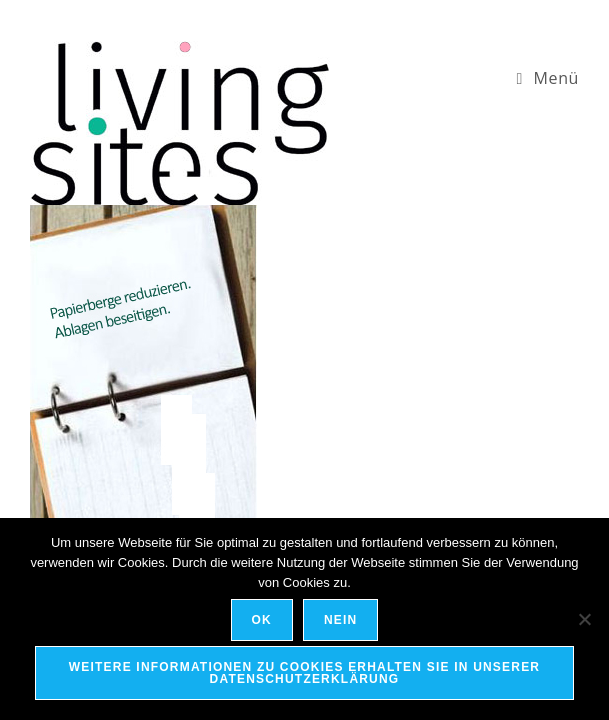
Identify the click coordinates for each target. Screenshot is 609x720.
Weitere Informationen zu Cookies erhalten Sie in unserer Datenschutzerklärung (304, 673)
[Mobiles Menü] (547, 78)
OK (262, 620)
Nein (340, 620)
